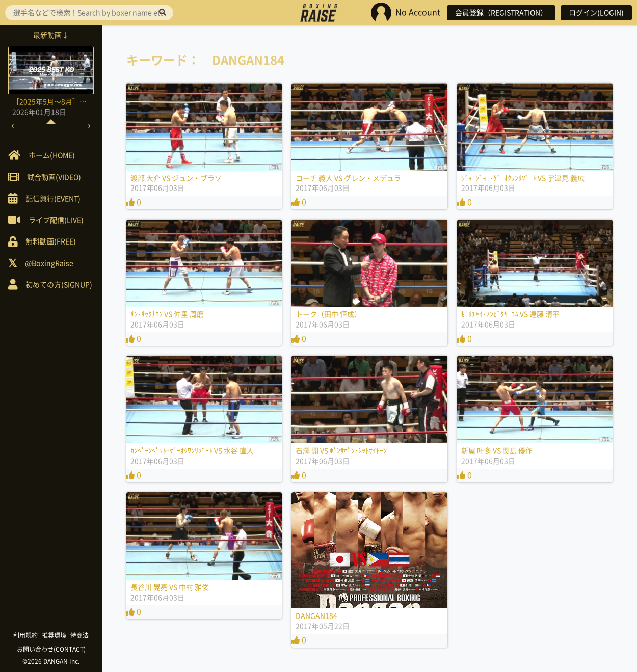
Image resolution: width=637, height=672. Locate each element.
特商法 (79, 635)
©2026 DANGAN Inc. (51, 661)
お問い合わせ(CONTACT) (51, 649)
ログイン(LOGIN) (596, 13)
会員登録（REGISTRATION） (501, 13)
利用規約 (25, 635)
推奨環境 (54, 635)
